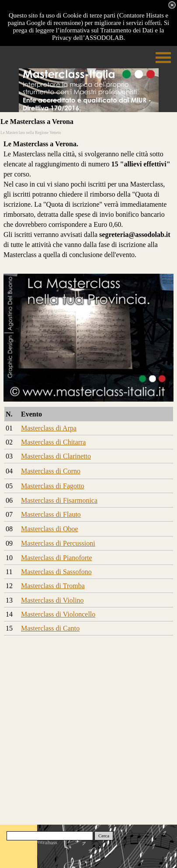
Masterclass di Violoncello (58, 614)
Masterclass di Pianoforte (57, 558)
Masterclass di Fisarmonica (59, 500)
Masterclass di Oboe (50, 529)
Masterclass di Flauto (51, 514)
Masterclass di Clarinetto (56, 456)
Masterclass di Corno (51, 471)
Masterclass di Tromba (53, 586)
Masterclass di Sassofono (56, 572)
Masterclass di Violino (52, 600)
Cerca (104, 836)
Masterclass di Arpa (49, 428)
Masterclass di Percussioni (58, 543)
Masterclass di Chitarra (53, 442)
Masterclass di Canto (50, 628)
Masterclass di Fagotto (53, 486)
